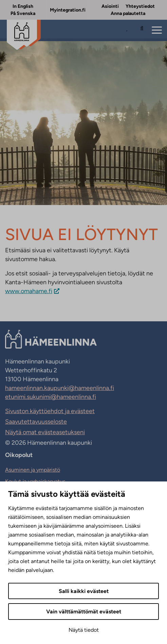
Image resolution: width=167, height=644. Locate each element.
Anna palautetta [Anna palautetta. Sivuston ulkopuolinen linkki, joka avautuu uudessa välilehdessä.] (128, 13)
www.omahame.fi (29, 291)
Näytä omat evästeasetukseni (45, 432)
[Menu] (157, 30)
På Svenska (23, 13)
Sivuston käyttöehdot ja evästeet (50, 411)
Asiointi (110, 6)
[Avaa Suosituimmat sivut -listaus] (129, 31)
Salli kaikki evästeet (84, 591)
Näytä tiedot (84, 630)
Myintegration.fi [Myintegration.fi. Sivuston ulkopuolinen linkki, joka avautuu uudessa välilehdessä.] (68, 10)
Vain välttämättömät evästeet (84, 612)
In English (23, 6)
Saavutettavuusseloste (36, 422)
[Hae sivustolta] (142, 31)
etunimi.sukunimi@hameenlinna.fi (51, 397)
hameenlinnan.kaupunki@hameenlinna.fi (60, 388)
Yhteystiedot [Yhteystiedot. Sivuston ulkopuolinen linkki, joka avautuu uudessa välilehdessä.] (140, 6)
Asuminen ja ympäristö (33, 470)
